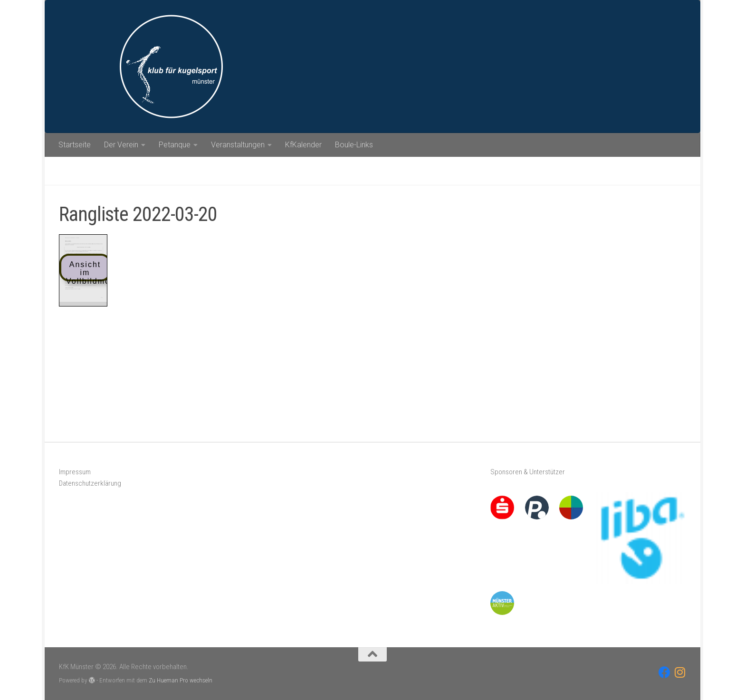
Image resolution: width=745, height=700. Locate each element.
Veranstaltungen (238, 145)
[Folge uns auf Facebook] (664, 672)
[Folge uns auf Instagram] (680, 672)
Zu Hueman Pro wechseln (181, 680)
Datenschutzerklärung (90, 483)
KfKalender (303, 145)
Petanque (175, 145)
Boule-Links (354, 145)
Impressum (75, 472)
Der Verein (121, 145)
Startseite (75, 145)
